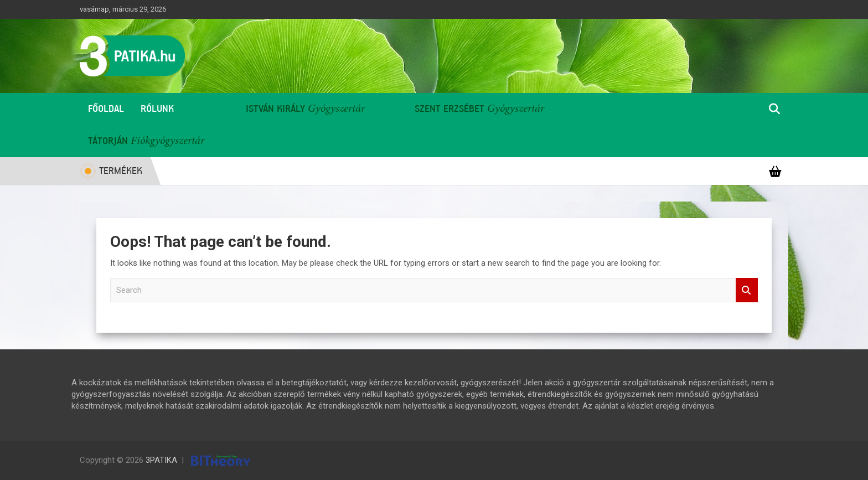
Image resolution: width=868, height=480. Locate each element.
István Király (275, 109)
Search (747, 290)
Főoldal (106, 109)
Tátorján (108, 141)
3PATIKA (161, 460)
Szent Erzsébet (449, 109)
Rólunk (157, 109)
